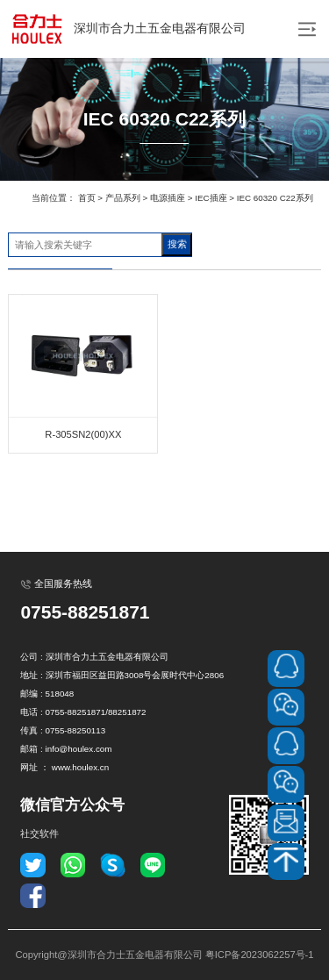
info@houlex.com (79, 749)
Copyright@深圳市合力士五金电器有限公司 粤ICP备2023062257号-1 (164, 955)
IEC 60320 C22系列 (275, 198)
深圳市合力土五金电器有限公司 (127, 29)
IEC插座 (211, 198)
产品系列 (123, 198)
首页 (87, 198)
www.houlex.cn (80, 767)
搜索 (177, 244)
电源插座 (168, 198)
